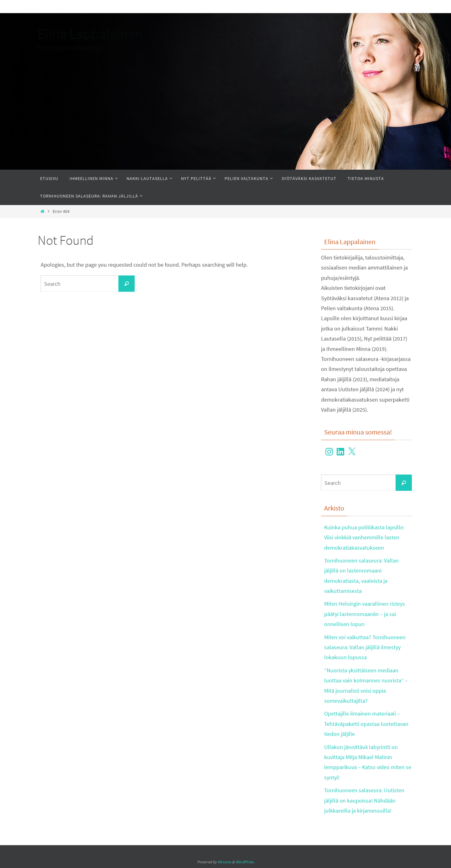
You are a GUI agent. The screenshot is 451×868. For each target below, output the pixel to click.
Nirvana (224, 862)
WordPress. (245, 862)
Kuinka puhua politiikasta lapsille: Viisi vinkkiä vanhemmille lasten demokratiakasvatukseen (364, 537)
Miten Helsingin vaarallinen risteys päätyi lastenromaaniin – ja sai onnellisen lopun (365, 614)
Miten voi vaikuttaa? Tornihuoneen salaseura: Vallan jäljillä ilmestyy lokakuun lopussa (365, 647)
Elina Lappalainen (90, 33)
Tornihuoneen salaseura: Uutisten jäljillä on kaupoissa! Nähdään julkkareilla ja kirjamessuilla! (364, 800)
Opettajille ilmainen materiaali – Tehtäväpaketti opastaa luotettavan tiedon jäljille (366, 724)
